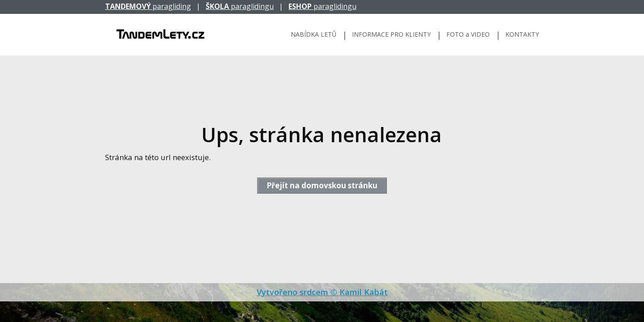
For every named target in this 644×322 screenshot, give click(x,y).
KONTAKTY (522, 34)
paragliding (148, 6)
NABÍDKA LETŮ (314, 34)
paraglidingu (240, 6)
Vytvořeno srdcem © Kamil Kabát (322, 292)
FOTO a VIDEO (468, 34)
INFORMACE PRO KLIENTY (391, 34)
